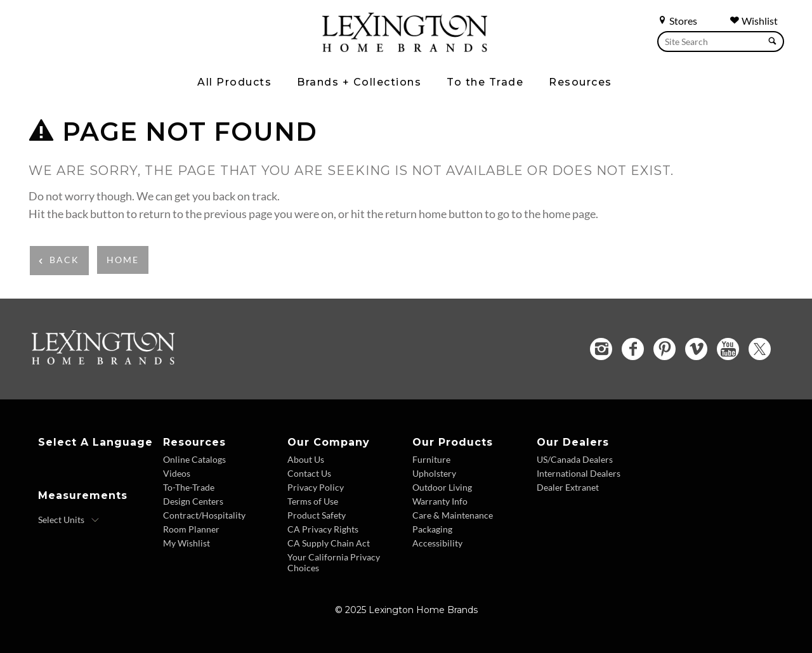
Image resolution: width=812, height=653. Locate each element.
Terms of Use (313, 501)
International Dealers (579, 473)
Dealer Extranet (568, 487)
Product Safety (317, 515)
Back (64, 260)
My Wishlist (187, 543)
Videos (177, 473)
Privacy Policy (316, 487)
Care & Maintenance (453, 515)
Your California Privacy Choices (334, 562)
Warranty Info (440, 501)
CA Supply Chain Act (329, 543)
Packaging (432, 529)
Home (123, 260)
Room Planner (191, 529)
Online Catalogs (194, 459)
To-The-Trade (189, 487)
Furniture (431, 459)
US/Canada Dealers (575, 459)
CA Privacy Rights (323, 529)
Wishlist (754, 21)
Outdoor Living (442, 487)
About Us (306, 459)
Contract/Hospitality (204, 515)
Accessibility (437, 543)
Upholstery (434, 473)
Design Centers (193, 501)
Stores (677, 21)
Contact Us (309, 473)
